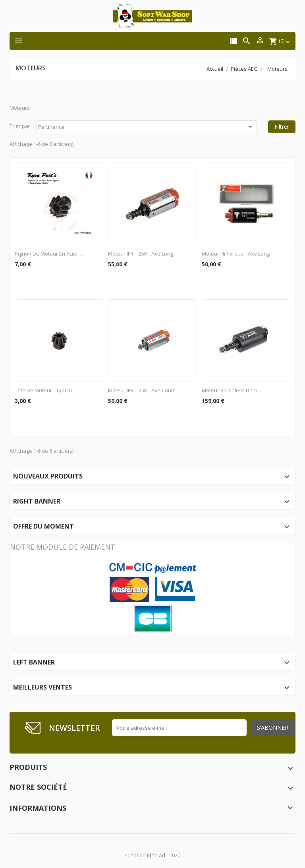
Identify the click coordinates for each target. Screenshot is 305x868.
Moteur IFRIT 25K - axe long (141, 254)
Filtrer (282, 127)
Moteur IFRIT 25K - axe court (141, 390)
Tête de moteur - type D (44, 390)
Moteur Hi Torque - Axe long (236, 254)
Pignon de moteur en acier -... (50, 254)
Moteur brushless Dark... (231, 390)
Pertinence (147, 127)
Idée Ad (156, 855)
